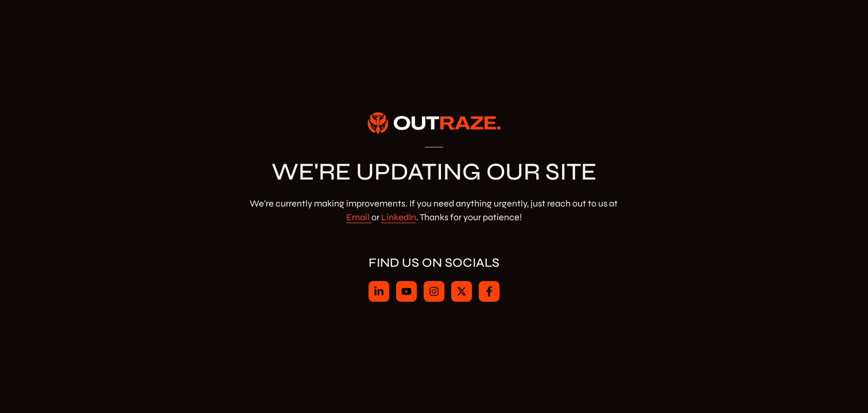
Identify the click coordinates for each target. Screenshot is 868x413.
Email (358, 217)
